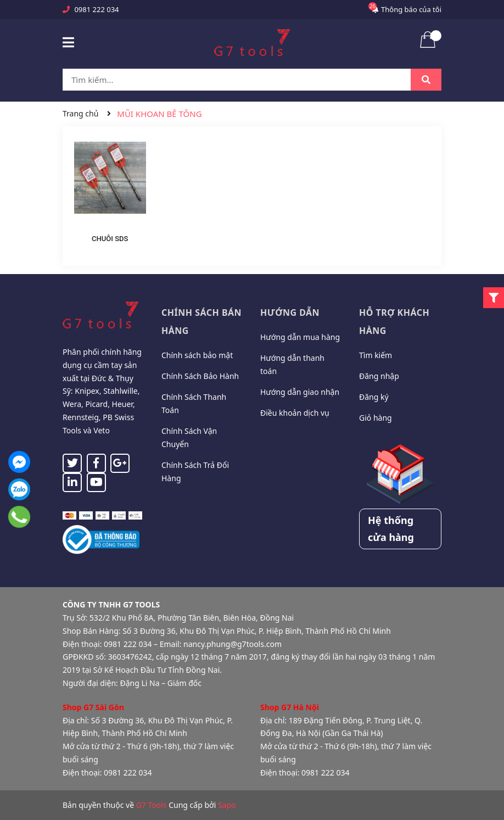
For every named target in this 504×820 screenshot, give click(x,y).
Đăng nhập (379, 376)
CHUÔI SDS (110, 239)
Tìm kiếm (376, 355)
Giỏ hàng (376, 418)
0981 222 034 (96, 9)
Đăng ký (374, 397)
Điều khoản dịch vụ (295, 413)
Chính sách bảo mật (197, 355)
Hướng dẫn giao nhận (300, 392)
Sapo (227, 805)
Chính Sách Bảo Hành (200, 376)
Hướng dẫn (290, 313)
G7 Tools (152, 805)
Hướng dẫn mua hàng (300, 337)
